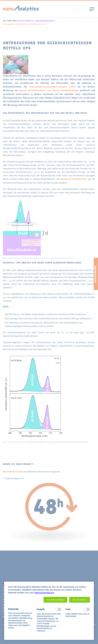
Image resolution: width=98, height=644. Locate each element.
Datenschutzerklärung (44, 593)
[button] (55, 600)
